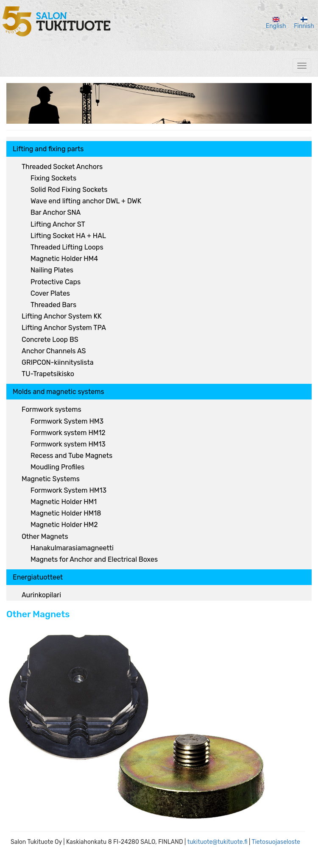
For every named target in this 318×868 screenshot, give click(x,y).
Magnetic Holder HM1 (64, 502)
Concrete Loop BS (50, 340)
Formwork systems (52, 409)
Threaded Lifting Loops (67, 247)
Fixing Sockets (53, 178)
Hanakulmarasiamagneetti (72, 548)
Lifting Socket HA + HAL (68, 236)
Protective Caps (56, 282)
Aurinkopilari (41, 595)
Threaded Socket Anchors (62, 167)
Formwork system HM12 (68, 433)
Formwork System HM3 (67, 421)
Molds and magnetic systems (59, 392)
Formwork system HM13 (68, 444)
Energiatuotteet (38, 577)
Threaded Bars (53, 305)
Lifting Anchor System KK (62, 316)
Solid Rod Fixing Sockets (69, 190)
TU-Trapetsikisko (48, 374)
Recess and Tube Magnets (71, 456)
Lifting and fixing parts (48, 149)
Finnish (304, 23)
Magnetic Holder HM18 (66, 513)
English (276, 23)
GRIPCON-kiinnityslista (57, 362)
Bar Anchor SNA (56, 212)
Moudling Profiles (57, 467)
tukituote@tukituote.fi (218, 842)
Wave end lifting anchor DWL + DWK (86, 201)
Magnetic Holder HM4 (64, 259)
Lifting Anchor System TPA (64, 328)
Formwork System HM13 (68, 490)
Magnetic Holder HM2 (64, 525)
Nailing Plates (52, 270)
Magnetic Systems (51, 479)
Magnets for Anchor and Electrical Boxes (94, 559)
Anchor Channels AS (54, 351)
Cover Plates (50, 293)
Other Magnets (45, 537)
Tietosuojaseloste (276, 842)
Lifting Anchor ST (58, 224)
